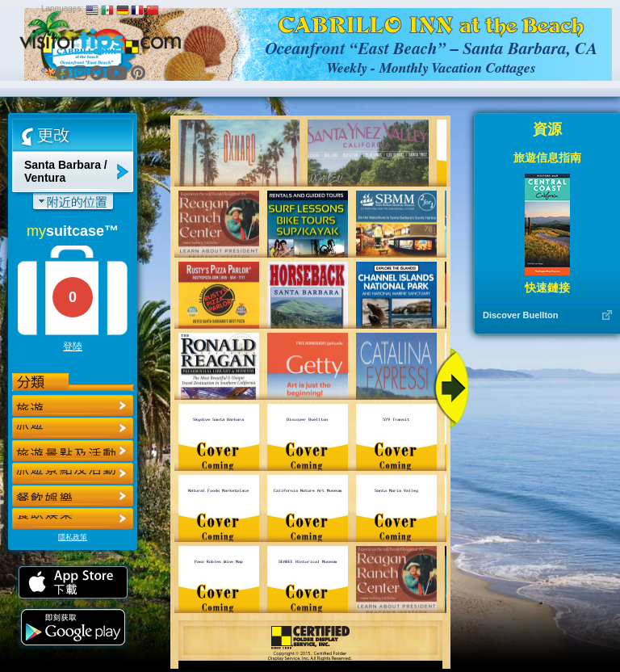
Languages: (62, 8)
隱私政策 (73, 537)
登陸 (73, 346)
